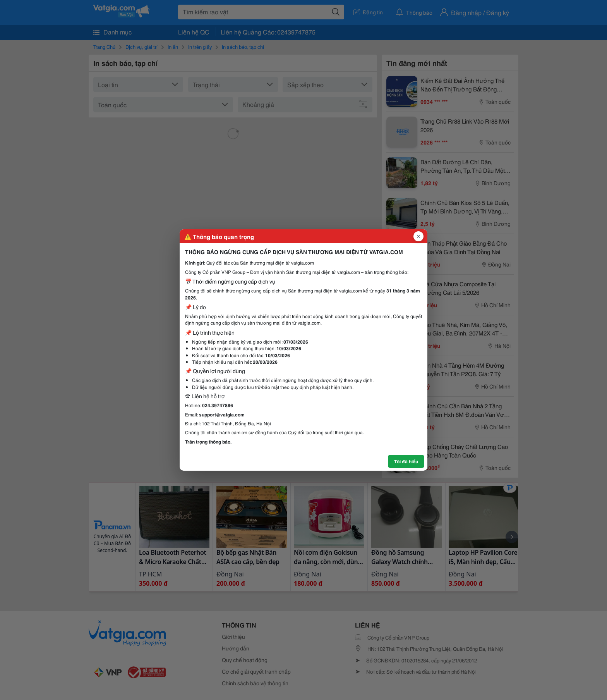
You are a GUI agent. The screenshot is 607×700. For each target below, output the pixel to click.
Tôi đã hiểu (406, 461)
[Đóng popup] (418, 236)
